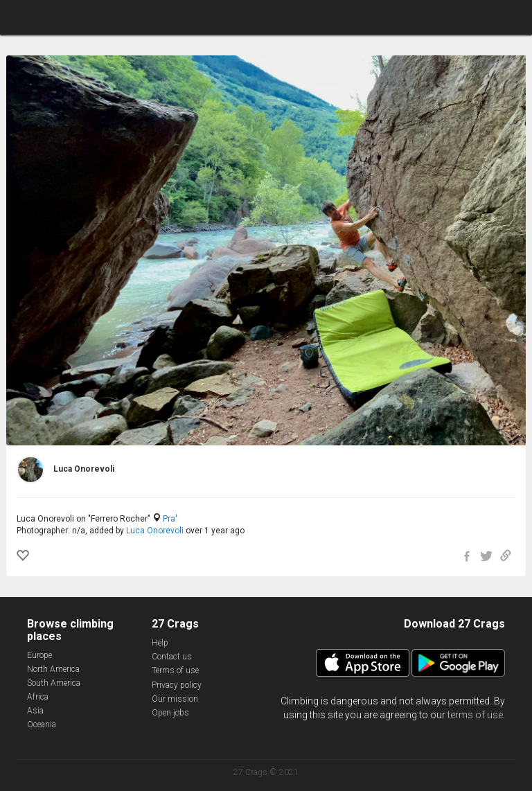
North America (53, 669)
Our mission (175, 699)
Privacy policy (177, 685)
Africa (38, 697)
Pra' (170, 519)
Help (160, 643)
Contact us (172, 657)
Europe (39, 655)
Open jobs (170, 713)
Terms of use (175, 670)
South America (54, 683)
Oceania (42, 725)
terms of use (475, 715)
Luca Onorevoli (155, 531)
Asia (35, 711)
